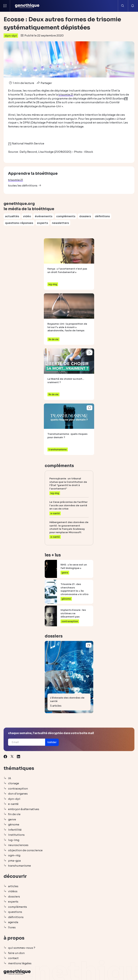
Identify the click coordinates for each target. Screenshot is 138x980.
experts (42, 223)
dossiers (85, 216)
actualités (12, 216)
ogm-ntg (14, 855)
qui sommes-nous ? (22, 948)
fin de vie (14, 814)
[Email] (27, 742)
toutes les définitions (23, 186)
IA (10, 778)
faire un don (16, 953)
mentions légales (20, 963)
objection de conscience (25, 850)
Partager (44, 83)
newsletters (60, 223)
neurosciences (18, 845)
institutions (16, 835)
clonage (14, 783)
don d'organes (18, 794)
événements (44, 216)
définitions (102, 216)
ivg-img (14, 840)
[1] (10, 143)
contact (13, 958)
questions (15, 912)
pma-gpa (14, 861)
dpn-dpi (11, 36)
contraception (18, 789)
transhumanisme (19, 866)
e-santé (13, 804)
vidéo (27, 216)
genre (12, 819)
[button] (52, 742)
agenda (13, 922)
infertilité (15, 830)
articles (13, 886)
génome (14, 824)
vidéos (13, 891)
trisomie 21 (16, 180)
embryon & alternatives (24, 809)
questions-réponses (19, 223)
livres (12, 927)
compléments (66, 216)
